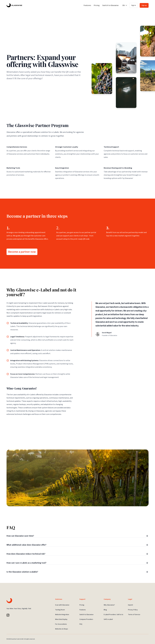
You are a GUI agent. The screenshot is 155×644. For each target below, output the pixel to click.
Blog (105, 610)
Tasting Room (60, 610)
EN (125, 5)
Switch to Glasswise (110, 5)
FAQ (81, 624)
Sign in (134, 5)
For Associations (61, 624)
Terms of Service (134, 615)
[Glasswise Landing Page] (14, 5)
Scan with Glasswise (62, 605)
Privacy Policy (133, 610)
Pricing (97, 5)
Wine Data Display (61, 619)
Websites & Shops (62, 629)
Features (87, 5)
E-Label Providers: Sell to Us (113, 615)
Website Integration (62, 615)
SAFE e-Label (108, 619)
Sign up (144, 5)
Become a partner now (22, 252)
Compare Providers (86, 619)
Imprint (130, 605)
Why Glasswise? (109, 605)
